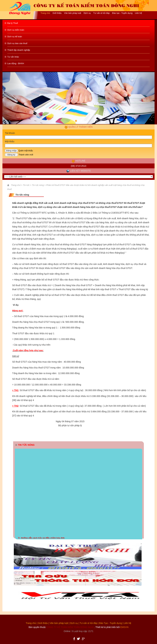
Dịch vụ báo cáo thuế (17, 43)
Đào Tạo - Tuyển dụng (110, 623)
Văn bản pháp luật (59, 623)
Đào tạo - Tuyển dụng (122, 13)
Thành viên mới (26, 155)
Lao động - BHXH (16, 63)
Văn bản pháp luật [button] (72, 13)
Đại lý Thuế (13, 23)
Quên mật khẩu (26, 151)
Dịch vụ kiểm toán (16, 30)
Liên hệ (138, 13)
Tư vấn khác (13, 57)
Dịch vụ (74, 623)
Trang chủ (45, 13)
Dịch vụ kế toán (15, 37)
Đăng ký (11, 155)
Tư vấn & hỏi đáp (102, 13)
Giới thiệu (57, 13)
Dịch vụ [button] (87, 13)
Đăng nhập (11, 151)
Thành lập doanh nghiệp (19, 50)
